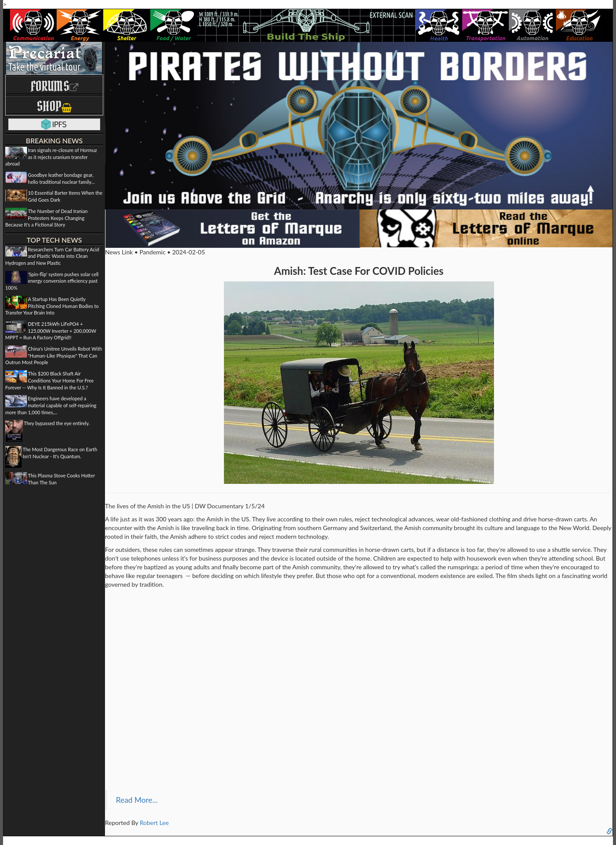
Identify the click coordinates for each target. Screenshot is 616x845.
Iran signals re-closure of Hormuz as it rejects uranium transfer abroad (51, 157)
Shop (54, 106)
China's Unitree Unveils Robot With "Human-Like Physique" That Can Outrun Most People (54, 355)
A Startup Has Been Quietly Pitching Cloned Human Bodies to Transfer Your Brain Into (52, 306)
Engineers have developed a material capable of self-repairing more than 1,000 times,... (51, 405)
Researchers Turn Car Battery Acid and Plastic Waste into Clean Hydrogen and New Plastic (52, 256)
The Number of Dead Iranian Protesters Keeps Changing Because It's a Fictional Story (46, 218)
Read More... (137, 800)
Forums (54, 86)
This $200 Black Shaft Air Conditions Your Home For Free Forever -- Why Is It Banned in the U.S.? (49, 380)
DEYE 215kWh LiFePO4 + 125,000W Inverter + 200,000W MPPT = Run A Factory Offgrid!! (51, 331)
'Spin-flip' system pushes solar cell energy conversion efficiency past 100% (52, 281)
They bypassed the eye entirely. (57, 423)
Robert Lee (154, 823)
